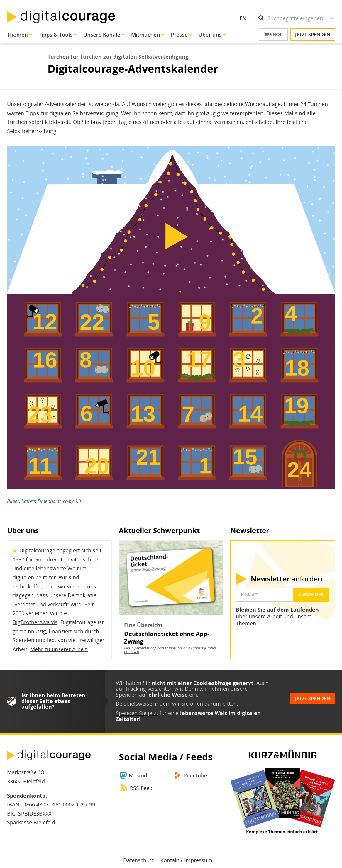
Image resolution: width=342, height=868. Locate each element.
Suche (331, 18)
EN (243, 18)
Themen (17, 35)
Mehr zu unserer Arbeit (59, 649)
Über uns (210, 35)
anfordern (288, 579)
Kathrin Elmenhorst (41, 501)
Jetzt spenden (313, 35)
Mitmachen (146, 35)
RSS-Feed (141, 788)
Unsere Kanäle (102, 35)
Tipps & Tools (56, 35)
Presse (179, 35)
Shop (273, 35)
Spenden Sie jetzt (137, 713)
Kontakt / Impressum (186, 860)
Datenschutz (138, 860)
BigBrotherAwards (35, 622)
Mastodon (141, 775)
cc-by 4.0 (72, 501)
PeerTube (195, 775)
